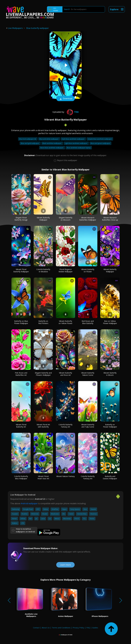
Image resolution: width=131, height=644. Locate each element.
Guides (95, 628)
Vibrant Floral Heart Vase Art (43, 477)
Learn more (65, 565)
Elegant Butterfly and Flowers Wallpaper (43, 374)
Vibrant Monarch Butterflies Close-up (110, 219)
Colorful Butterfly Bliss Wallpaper (21, 477)
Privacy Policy (78, 628)
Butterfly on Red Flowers (43, 322)
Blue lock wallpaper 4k (28, 139)
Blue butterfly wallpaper (38, 28)
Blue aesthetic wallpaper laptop (79, 148)
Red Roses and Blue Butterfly (88, 322)
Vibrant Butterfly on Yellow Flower (65, 322)
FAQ (88, 628)
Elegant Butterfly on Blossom (66, 219)
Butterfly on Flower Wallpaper (110, 426)
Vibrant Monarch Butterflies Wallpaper (88, 219)
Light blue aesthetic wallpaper (76, 143)
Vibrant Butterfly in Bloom (110, 374)
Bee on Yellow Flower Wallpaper (110, 322)
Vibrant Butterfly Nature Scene (88, 374)
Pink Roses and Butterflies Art (21, 374)
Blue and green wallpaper (100, 143)
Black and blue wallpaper (52, 143)
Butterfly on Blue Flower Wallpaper (21, 322)
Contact (36, 628)
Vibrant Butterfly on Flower (88, 270)
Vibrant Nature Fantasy (65, 476)
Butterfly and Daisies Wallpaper (110, 477)
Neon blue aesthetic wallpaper (52, 148)
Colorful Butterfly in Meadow (43, 270)
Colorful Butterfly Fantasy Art (65, 426)
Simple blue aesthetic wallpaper (100, 139)
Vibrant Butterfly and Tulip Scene (88, 426)
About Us (46, 628)
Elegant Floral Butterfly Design (21, 219)
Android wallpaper (29, 503)
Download (66, 99)
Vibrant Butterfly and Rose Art (65, 374)
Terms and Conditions (61, 628)
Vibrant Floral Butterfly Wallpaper (21, 270)
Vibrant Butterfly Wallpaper (43, 219)
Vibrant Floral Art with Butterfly (43, 426)
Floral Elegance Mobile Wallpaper (66, 270)
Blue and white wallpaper (49, 139)
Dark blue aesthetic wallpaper (73, 139)
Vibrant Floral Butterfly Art (21, 426)
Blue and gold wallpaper (30, 143)
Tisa (72, 112)
